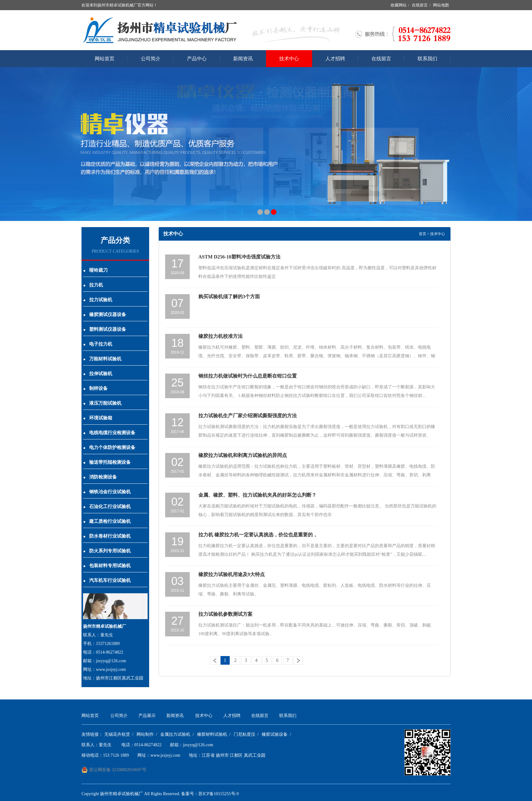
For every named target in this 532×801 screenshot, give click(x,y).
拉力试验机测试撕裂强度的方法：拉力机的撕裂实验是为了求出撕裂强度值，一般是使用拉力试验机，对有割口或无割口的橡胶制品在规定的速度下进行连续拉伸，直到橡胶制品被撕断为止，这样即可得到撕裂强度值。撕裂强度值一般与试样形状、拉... (317, 435)
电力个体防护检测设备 (109, 447)
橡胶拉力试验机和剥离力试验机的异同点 (243, 455)
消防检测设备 (100, 477)
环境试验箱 (98, 418)
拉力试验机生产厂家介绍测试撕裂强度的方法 (248, 416)
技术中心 (289, 59)
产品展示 (147, 716)
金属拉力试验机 (175, 734)
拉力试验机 (98, 300)
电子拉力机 (98, 344)
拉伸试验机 (98, 374)
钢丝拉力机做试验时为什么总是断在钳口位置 (248, 376)
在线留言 (420, 5)
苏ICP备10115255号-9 (218, 794)
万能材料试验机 (102, 359)
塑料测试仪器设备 (105, 329)
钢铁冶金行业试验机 (107, 492)
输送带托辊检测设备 (107, 462)
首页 (423, 234)
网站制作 (145, 734)
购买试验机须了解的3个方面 (229, 296)
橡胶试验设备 (275, 734)
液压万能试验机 (102, 403)
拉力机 (93, 285)
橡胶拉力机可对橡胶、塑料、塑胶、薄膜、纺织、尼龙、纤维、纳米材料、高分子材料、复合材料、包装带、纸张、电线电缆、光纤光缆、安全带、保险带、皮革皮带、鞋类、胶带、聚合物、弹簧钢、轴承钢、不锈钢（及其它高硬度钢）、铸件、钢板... (317, 356)
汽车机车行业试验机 (107, 580)
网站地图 (441, 5)
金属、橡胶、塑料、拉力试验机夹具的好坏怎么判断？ (257, 495)
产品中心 (197, 59)
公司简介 (151, 59)
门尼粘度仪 (244, 734)
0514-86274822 (148, 745)
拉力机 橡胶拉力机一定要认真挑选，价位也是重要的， (258, 535)
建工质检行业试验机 (107, 521)
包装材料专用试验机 (107, 566)
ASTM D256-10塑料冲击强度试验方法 (239, 257)
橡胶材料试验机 (212, 734)
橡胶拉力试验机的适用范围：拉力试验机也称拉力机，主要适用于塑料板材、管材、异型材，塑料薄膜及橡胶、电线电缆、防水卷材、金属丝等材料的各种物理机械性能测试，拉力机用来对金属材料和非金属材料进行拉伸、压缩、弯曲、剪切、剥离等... (317, 475)
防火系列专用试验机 (107, 551)
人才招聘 (335, 59)
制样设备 (95, 388)
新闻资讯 (243, 59)
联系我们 (427, 59)
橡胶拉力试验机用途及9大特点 (232, 574)
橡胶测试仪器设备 (105, 314)
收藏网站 (399, 5)
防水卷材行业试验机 (107, 536)
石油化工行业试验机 (107, 507)
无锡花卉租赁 (117, 734)
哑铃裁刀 (95, 270)
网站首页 (105, 59)
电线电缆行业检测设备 (109, 433)
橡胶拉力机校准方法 (220, 336)
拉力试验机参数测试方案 (225, 614)
